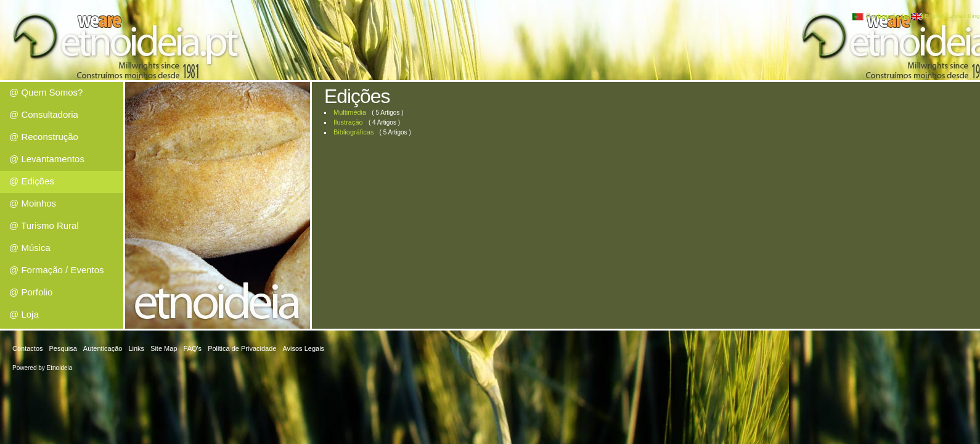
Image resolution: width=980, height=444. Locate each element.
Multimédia (350, 112)
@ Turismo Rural (44, 225)
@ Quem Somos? (46, 92)
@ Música (30, 248)
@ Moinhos (33, 203)
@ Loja (24, 314)
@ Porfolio (31, 292)
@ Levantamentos (47, 159)
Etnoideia (60, 368)
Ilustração (348, 122)
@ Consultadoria (44, 114)
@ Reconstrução (44, 137)
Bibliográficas (353, 132)
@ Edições (32, 181)
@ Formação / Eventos (57, 270)
